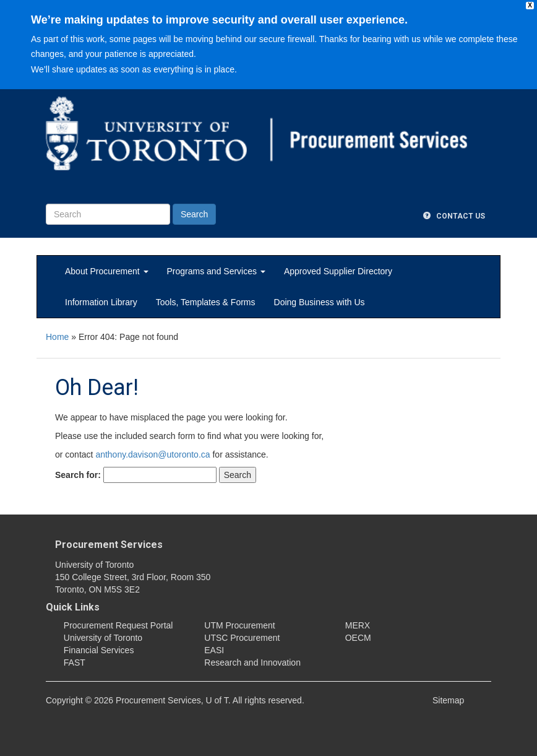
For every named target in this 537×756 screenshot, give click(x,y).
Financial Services (99, 650)
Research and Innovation (252, 663)
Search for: (78, 475)
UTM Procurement (239, 625)
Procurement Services (109, 545)
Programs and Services (216, 271)
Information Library (101, 302)
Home (57, 337)
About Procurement (107, 271)
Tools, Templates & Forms (206, 302)
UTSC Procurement (242, 638)
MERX (358, 625)
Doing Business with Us (320, 302)
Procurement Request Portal (118, 625)
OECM (358, 638)
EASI (214, 650)
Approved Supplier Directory (338, 271)
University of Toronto (103, 638)
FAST (75, 663)
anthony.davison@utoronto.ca (153, 454)
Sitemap (448, 700)
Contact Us (454, 216)
